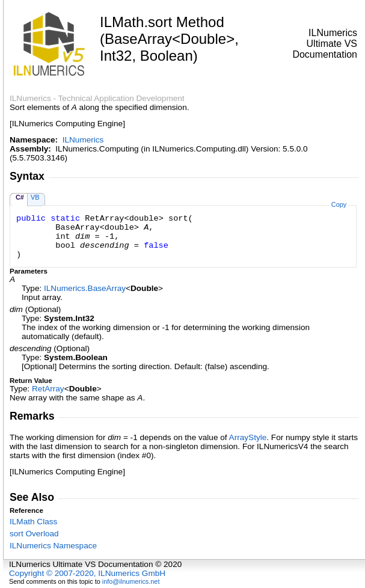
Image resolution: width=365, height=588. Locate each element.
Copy (339, 204)
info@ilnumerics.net (131, 581)
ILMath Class (33, 522)
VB (35, 197)
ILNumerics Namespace (53, 546)
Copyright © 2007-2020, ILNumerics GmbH (87, 573)
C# (20, 197)
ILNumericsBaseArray (85, 288)
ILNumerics (83, 140)
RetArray (48, 389)
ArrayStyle (248, 437)
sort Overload (34, 534)
